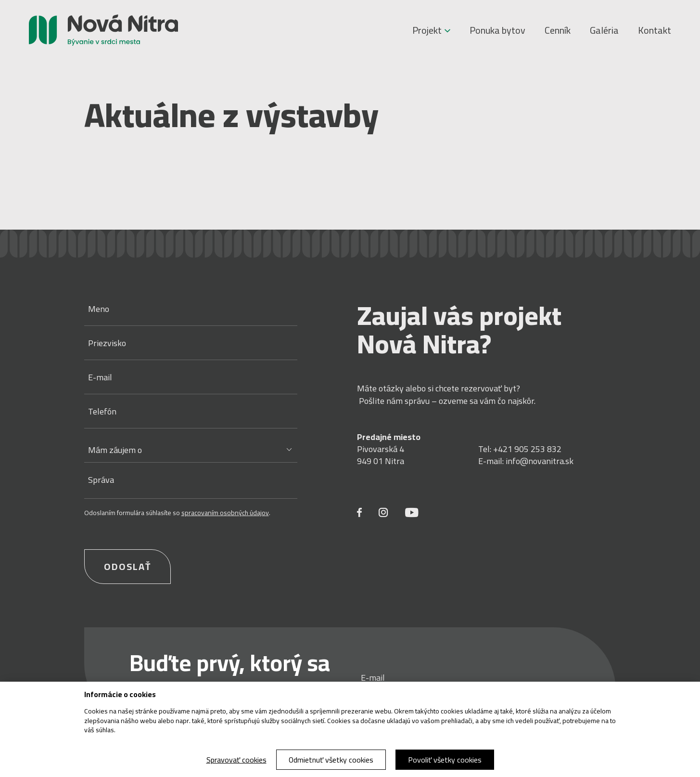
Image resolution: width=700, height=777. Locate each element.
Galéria (604, 30)
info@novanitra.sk (540, 461)
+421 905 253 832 (527, 449)
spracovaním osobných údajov (225, 513)
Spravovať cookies (236, 760)
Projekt (431, 30)
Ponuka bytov (497, 30)
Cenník (558, 30)
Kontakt (655, 30)
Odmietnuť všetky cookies (331, 760)
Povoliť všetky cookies (445, 760)
